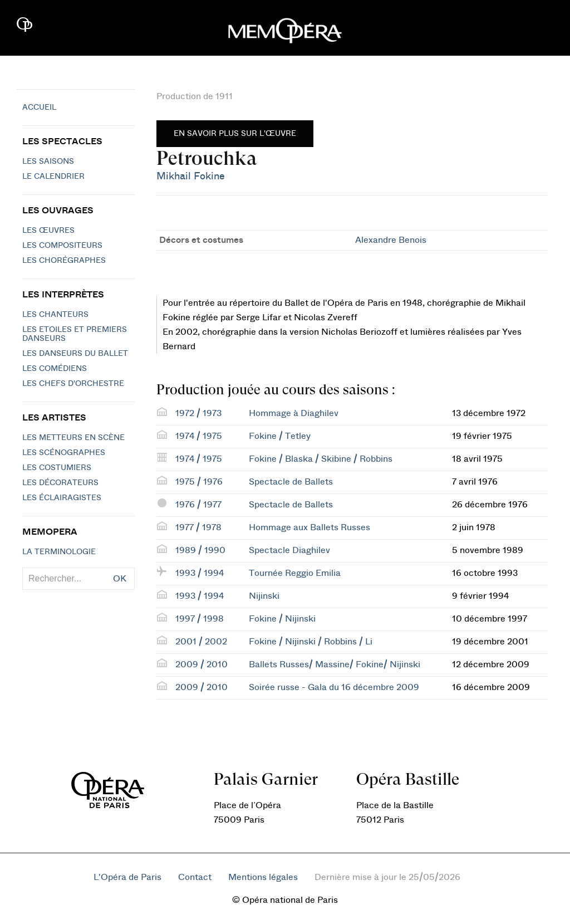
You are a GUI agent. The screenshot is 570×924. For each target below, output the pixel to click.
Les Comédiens (55, 369)
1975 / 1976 (199, 482)
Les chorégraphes (64, 261)
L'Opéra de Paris (127, 877)
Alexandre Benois (391, 240)
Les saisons (48, 162)
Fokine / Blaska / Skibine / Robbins (321, 459)
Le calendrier (53, 177)
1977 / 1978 (198, 527)
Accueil (39, 107)
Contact (195, 877)
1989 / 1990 (200, 550)
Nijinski (264, 596)
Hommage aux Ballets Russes (309, 527)
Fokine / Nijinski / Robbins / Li (311, 642)
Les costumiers (57, 468)
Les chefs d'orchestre (73, 384)
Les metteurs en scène (73, 438)
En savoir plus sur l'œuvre (235, 134)
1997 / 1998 (200, 619)
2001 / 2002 (201, 642)
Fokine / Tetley (280, 436)
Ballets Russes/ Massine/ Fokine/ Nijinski (335, 664)
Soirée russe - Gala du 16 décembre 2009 (334, 687)
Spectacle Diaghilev (289, 550)
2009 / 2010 (202, 664)
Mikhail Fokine (191, 176)
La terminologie (59, 552)
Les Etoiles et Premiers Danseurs (75, 334)
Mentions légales (263, 877)
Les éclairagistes (62, 498)
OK (120, 579)
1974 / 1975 (199, 436)
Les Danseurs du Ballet (75, 354)
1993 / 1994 (200, 573)
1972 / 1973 (198, 413)
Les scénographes (64, 453)
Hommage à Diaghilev (294, 413)
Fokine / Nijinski (282, 619)
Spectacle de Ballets (291, 482)
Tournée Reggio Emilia (295, 573)
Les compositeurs (62, 246)
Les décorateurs (60, 483)
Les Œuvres (48, 231)
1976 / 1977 (198, 505)
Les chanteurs (55, 315)
